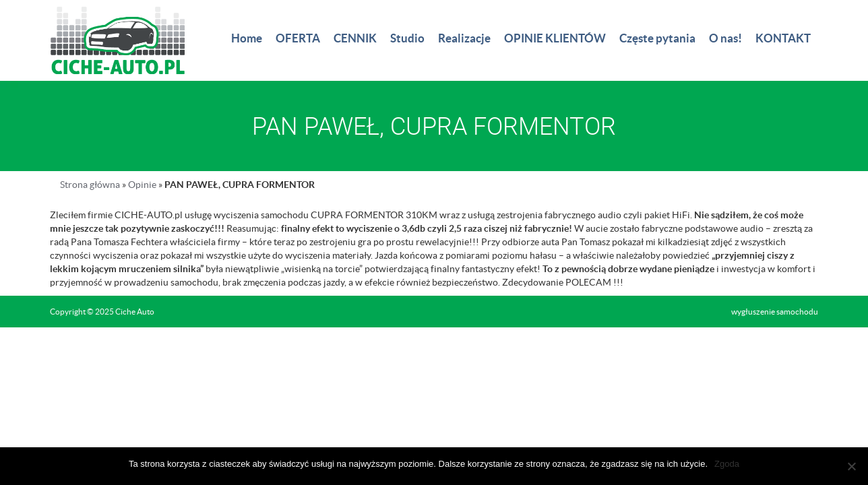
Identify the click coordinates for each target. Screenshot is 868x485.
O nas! (725, 38)
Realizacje (464, 38)
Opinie (142, 185)
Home (247, 38)
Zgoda (727, 464)
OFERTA (298, 38)
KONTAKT (783, 38)
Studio (407, 38)
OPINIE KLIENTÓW (555, 38)
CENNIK (355, 38)
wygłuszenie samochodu (775, 312)
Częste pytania (657, 38)
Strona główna (90, 185)
